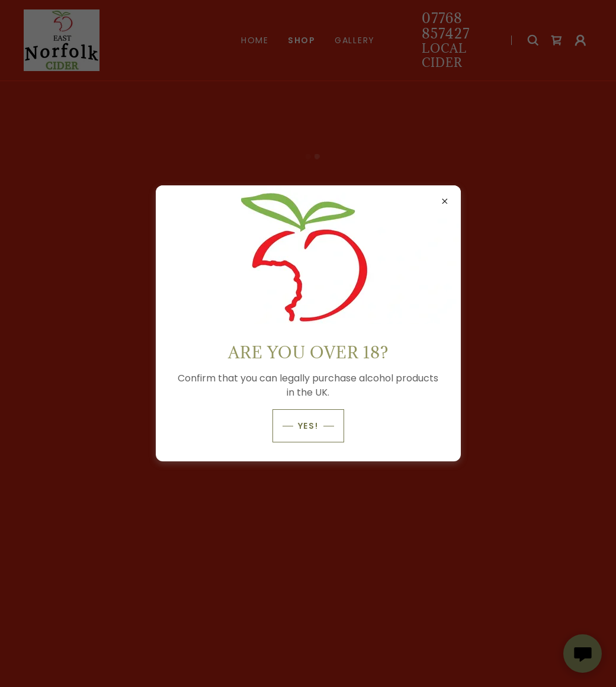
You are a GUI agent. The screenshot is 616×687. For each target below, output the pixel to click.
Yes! (308, 426)
